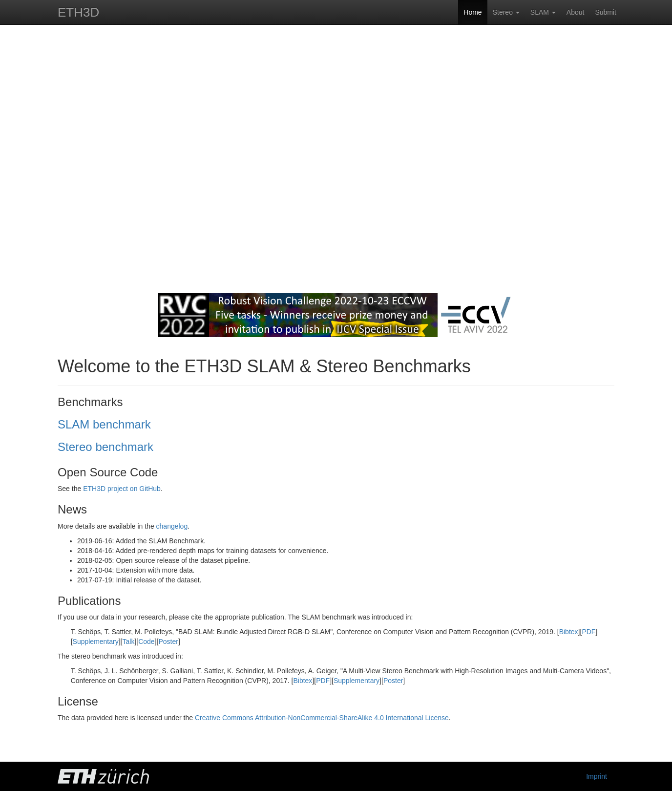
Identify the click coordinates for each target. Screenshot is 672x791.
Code (146, 641)
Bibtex (569, 632)
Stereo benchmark (105, 447)
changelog (172, 526)
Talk (129, 641)
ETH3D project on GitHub (122, 489)
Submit (606, 12)
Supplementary (96, 641)
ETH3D (78, 12)
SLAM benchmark (104, 424)
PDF (588, 632)
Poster (168, 641)
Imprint (597, 776)
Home (472, 12)
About (576, 12)
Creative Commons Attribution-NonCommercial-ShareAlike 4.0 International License (322, 718)
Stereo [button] (506, 12)
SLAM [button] (543, 12)
